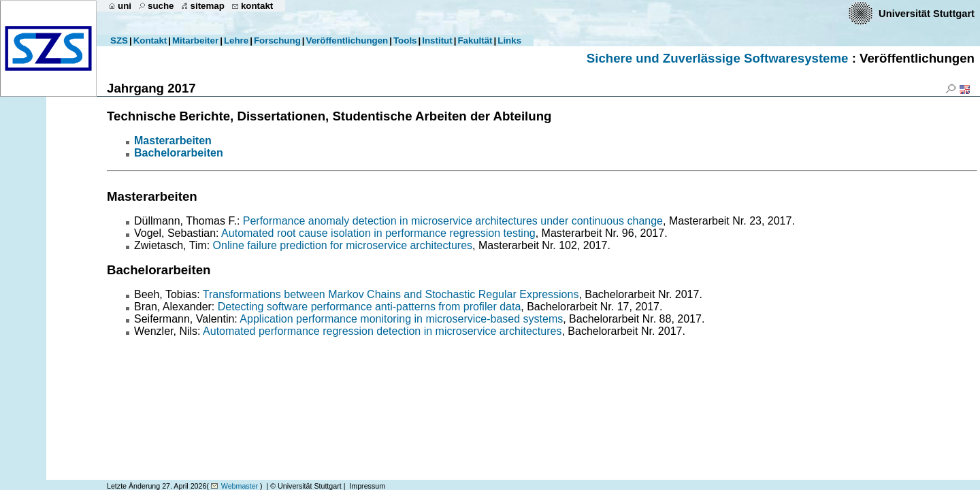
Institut (437, 40)
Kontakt (150, 40)
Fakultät (475, 40)
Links (509, 40)
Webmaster (240, 486)
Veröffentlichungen (347, 40)
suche (161, 6)
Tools (405, 40)
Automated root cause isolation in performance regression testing (378, 233)
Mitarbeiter (195, 40)
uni (125, 6)
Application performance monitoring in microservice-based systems (401, 319)
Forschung (277, 40)
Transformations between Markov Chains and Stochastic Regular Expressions (391, 294)
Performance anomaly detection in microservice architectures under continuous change (453, 221)
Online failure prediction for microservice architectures (343, 245)
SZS (119, 40)
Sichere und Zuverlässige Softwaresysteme (718, 58)
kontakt (257, 6)
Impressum (367, 486)
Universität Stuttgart (927, 14)
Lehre (236, 40)
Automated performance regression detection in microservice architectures (382, 331)
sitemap (208, 6)
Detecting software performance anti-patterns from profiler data (370, 307)
